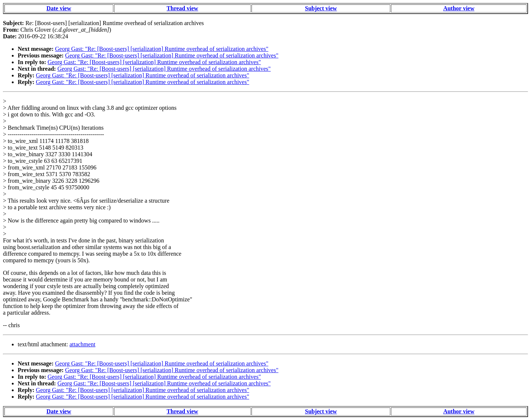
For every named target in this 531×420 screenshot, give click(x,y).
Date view (59, 8)
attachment (82, 344)
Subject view (321, 8)
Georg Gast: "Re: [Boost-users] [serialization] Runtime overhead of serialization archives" (162, 49)
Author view (459, 8)
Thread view (182, 8)
